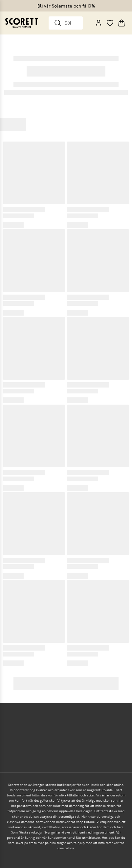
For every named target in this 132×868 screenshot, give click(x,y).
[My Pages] (99, 23)
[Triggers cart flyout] (121, 23)
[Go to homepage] (22, 23)
